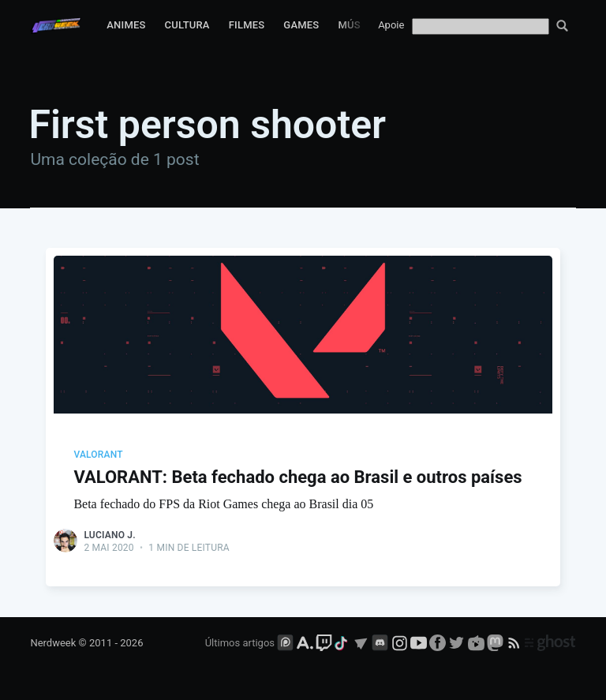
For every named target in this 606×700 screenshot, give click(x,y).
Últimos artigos (240, 643)
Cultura (187, 25)
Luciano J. (109, 535)
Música (357, 25)
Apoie (391, 25)
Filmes (247, 25)
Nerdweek (53, 643)
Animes (126, 25)
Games (301, 25)
